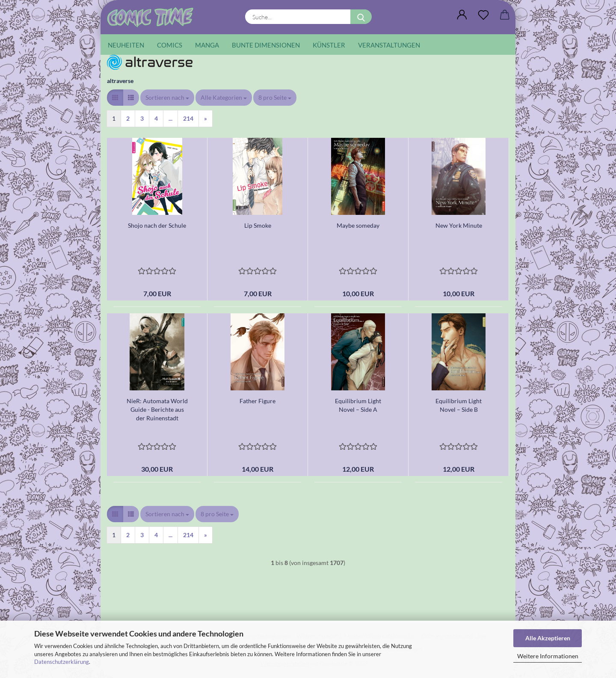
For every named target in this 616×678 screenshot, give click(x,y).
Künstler (329, 45)
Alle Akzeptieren (548, 638)
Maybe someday (358, 225)
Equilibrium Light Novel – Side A (358, 405)
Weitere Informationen (548, 656)
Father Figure (258, 401)
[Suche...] (361, 17)
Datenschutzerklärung (62, 662)
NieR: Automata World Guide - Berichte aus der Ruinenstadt (157, 409)
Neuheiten (126, 45)
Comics (170, 45)
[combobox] (167, 98)
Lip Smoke (258, 225)
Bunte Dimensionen (266, 45)
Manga (207, 45)
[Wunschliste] (483, 15)
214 (188, 118)
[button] (462, 15)
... (170, 118)
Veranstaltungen (389, 45)
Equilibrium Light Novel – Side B (459, 405)
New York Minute (459, 225)
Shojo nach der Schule (157, 225)
